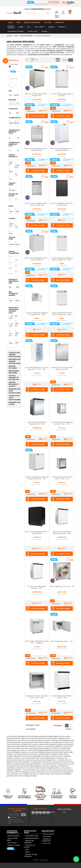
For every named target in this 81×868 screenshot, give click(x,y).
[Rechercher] (38, 13)
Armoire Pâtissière (13, 367)
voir (10, 823)
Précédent (57, 726)
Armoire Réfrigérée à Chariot (14, 384)
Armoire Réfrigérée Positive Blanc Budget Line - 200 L (62, 314)
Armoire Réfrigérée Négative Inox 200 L (62, 95)
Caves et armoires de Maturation (14, 378)
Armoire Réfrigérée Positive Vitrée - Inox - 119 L (62, 478)
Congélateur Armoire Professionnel (14, 355)
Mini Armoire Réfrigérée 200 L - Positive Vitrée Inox (37, 204)
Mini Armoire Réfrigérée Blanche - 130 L (37, 587)
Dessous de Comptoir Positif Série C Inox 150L (62, 369)
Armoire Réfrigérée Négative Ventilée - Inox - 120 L (62, 423)
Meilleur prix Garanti (8, 797)
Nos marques (12, 843)
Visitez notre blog (64, 809)
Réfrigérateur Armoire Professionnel (14, 361)
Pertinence (68, 60)
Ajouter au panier (38, 116)
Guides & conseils (14, 845)
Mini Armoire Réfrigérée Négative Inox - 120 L (37, 423)
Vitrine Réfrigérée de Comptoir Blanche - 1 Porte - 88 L (37, 369)
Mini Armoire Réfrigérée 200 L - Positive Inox (37, 95)
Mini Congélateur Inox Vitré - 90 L (62, 587)
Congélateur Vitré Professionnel (14, 398)
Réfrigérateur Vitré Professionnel (14, 391)
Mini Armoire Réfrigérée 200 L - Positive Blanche (37, 259)
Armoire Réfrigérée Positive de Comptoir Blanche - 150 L (37, 478)
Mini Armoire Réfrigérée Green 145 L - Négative (37, 642)
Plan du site (47, 843)
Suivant (70, 729)
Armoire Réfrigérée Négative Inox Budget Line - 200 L (37, 314)
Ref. (34, 102)
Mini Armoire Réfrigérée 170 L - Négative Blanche (62, 150)
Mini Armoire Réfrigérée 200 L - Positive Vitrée (37, 150)
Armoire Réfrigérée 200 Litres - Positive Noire (62, 204)
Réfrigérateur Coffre (14, 403)
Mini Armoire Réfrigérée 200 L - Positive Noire (37, 533)
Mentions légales (13, 836)
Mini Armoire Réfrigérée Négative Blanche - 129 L (62, 533)
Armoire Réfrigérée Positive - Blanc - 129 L (62, 697)
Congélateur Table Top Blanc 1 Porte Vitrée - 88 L (37, 697)
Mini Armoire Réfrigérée (14, 372)
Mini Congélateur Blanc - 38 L (62, 641)
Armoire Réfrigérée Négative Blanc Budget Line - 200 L (62, 259)
